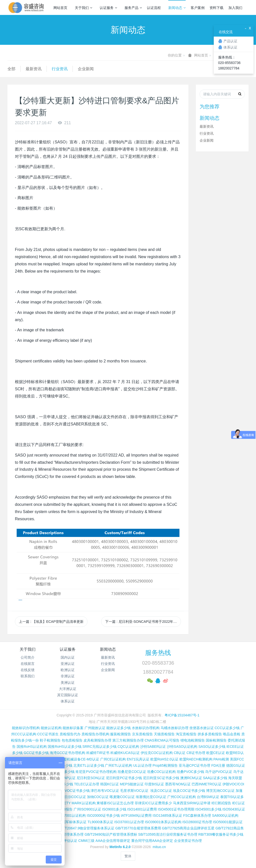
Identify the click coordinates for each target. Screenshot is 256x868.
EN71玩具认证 (138, 759)
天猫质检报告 (164, 734)
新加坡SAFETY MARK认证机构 (71, 803)
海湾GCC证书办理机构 (67, 753)
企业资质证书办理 (188, 841)
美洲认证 (68, 683)
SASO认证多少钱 (212, 747)
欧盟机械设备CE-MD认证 (80, 759)
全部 (11, 69)
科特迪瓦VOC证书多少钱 (70, 791)
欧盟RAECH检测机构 (196, 759)
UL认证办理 (142, 765)
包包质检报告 (72, 740)
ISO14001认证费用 (142, 809)
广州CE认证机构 (113, 759)
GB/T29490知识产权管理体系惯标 (111, 834)
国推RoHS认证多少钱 (64, 747)
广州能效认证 (95, 728)
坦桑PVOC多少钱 (190, 772)
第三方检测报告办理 (128, 740)
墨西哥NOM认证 (178, 784)
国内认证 (68, 657)
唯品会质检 (232, 734)
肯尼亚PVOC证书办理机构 (96, 772)
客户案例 (198, 8)
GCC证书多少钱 (36, 753)
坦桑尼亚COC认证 (132, 772)
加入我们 (235, 8)
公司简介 (28, 657)
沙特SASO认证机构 (182, 747)
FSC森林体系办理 (197, 815)
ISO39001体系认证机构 (163, 822)
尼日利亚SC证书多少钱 (161, 778)
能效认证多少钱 (119, 728)
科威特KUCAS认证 (125, 753)
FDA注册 (218, 765)
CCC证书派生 (48, 734)
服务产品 (133, 8)
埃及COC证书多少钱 (189, 791)
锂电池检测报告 (193, 740)
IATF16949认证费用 (136, 815)
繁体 (128, 856)
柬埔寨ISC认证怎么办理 (115, 803)
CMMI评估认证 (66, 841)
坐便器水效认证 (202, 728)
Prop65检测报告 (165, 765)
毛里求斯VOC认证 (134, 791)
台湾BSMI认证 (208, 797)
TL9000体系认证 (100, 822)
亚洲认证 (68, 664)
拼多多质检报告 (210, 734)
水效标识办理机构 (146, 728)
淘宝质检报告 (186, 734)
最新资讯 (34, 69)
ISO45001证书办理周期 (176, 809)
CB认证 (180, 753)
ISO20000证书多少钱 (103, 815)
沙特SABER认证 (153, 747)
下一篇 (143, 622)
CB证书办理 (196, 753)
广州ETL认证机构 (119, 765)
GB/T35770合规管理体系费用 (138, 828)
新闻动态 (177, 8)
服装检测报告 (121, 734)
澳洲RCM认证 (191, 778)
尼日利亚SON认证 (91, 778)
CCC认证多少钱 (227, 728)
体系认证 (68, 701)
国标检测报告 (216, 740)
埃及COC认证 (161, 791)
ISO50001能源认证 (228, 822)
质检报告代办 (70, 734)
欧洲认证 (68, 670)
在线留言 (28, 664)
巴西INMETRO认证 (207, 784)
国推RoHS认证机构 (32, 747)
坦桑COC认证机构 (161, 772)
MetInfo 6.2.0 (120, 847)
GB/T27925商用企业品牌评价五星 (188, 828)
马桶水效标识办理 (174, 728)
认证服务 (108, 8)
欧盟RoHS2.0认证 (164, 759)
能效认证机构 (51, 728)
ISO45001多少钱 (208, 809)
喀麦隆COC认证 (122, 797)
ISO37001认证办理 (129, 822)
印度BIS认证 (154, 784)
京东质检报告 (142, 734)
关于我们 (84, 8)
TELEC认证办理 (87, 784)
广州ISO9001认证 (87, 809)
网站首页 (60, 8)
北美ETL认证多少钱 (89, 765)
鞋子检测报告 (50, 740)
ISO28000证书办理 (197, 822)
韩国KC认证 (109, 784)
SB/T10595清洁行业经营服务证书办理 (168, 834)
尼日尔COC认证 (73, 797)
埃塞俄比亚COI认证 (151, 797)
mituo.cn (159, 847)
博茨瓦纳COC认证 (220, 791)
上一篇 (51, 622)
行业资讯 (60, 69)
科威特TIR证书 (98, 753)
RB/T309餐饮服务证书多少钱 (221, 834)
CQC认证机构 (128, 747)
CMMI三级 (86, 841)
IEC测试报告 (221, 803)
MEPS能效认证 (132, 784)
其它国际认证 (68, 695)
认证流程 (154, 8)
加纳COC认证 (98, 797)
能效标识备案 (73, 728)
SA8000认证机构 (225, 815)
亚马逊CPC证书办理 (195, 765)
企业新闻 (86, 69)
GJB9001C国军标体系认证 (66, 822)
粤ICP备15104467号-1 (182, 715)
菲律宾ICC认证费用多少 (153, 803)
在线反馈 (28, 670)
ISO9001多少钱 (114, 809)
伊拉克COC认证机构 (157, 753)
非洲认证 (68, 676)
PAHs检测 (221, 759)
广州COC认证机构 (182, 797)
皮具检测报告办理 (97, 740)
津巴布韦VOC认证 (105, 791)
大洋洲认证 (68, 689)
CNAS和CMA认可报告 (162, 740)
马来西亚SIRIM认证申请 (192, 803)
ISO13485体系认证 (167, 815)
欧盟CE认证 (216, 753)
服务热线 (158, 653)
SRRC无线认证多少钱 (99, 747)
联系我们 (28, 676)
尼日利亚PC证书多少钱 (124, 778)
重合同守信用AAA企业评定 (152, 841)
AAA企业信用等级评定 (113, 841)
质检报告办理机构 (95, 734)
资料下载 (216, 8)
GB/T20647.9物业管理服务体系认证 (87, 828)
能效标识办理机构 (26, 728)
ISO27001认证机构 (71, 815)
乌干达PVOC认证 (219, 772)
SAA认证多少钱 (215, 778)
